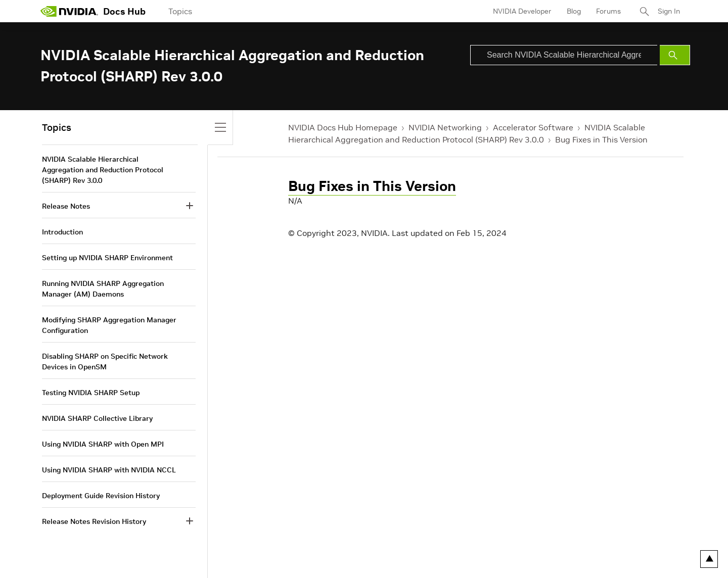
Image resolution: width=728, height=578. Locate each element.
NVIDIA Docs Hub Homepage (343, 127)
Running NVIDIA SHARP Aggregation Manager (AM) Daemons (103, 289)
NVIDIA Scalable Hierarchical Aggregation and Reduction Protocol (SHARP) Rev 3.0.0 (103, 170)
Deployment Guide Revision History (101, 496)
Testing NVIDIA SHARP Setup (91, 393)
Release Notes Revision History (94, 521)
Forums (608, 11)
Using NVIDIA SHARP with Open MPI (103, 444)
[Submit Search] (675, 55)
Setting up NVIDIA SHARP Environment (107, 258)
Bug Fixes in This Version (601, 139)
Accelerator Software (533, 127)
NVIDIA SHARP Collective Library (97, 418)
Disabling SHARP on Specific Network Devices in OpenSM (105, 362)
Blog (574, 11)
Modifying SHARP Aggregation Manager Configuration (109, 325)
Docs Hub (124, 11)
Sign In (669, 11)
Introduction (62, 232)
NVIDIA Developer (522, 11)
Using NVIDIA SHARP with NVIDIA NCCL (109, 470)
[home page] (69, 11)
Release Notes (66, 206)
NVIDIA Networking (445, 127)
